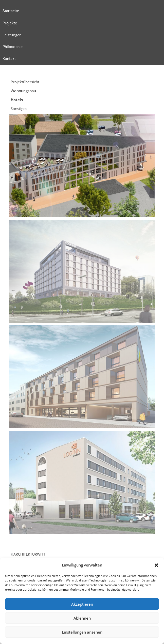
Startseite (11, 11)
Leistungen (12, 35)
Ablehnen (82, 618)
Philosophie (13, 47)
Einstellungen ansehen (82, 632)
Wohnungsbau (23, 91)
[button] (156, 565)
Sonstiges (19, 109)
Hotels (17, 100)
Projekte (10, 23)
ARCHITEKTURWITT (28, 554)
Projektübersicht (25, 82)
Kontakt (9, 59)
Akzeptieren (82, 604)
